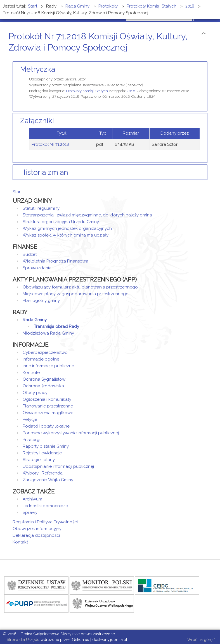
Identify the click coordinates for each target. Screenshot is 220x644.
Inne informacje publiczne (48, 366)
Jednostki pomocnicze (45, 506)
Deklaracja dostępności (36, 535)
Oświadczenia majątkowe (48, 413)
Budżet (30, 254)
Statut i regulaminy (41, 208)
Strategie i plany (39, 460)
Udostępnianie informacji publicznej (58, 466)
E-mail (206, 58)
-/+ (203, 34)
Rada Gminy (35, 320)
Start (17, 192)
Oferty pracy (35, 393)
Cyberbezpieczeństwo (45, 352)
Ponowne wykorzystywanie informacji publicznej (71, 433)
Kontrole (31, 373)
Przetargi (31, 440)
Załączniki (37, 121)
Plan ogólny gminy (41, 300)
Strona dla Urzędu (23, 640)
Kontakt (20, 542)
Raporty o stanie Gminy (46, 446)
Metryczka (38, 69)
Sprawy (30, 512)
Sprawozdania (37, 268)
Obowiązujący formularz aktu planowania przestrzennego (80, 287)
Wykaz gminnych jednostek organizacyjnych (67, 228)
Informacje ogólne (41, 359)
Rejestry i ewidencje (42, 453)
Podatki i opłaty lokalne (46, 426)
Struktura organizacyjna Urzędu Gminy (61, 222)
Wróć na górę (201, 640)
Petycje (30, 419)
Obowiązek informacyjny (37, 529)
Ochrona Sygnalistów (44, 379)
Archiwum (32, 499)
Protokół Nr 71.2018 (50, 144)
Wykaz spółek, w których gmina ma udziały (66, 235)
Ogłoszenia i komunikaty (47, 399)
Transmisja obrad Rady (56, 326)
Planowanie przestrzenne (48, 406)
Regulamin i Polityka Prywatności (45, 522)
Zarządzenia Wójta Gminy (48, 480)
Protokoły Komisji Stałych (87, 91)
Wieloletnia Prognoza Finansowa (55, 261)
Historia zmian (44, 172)
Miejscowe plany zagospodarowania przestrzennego (76, 294)
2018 (131, 91)
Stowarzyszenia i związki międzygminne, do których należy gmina (87, 215)
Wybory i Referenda (43, 473)
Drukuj (199, 58)
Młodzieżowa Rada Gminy (48, 333)
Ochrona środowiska (43, 386)
